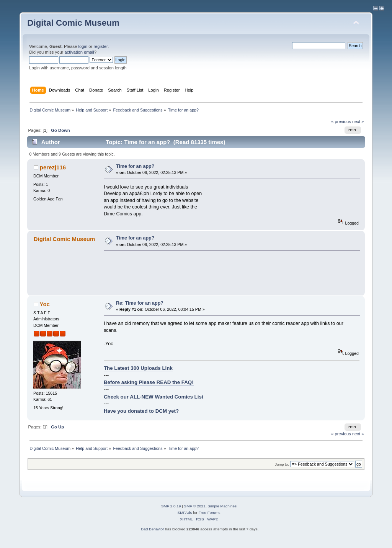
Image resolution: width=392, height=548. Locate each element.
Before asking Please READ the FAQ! (149, 382)
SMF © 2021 (195, 506)
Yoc (45, 304)
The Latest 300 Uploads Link (138, 368)
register (100, 46)
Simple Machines (222, 506)
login (83, 46)
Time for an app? (135, 166)
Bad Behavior (152, 529)
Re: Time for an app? (140, 303)
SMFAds (185, 513)
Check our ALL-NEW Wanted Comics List (154, 397)
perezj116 (53, 167)
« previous (341, 121)
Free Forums (209, 513)
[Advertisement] (243, 273)
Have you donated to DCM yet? (141, 411)
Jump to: (282, 464)
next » (358, 121)
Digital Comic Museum (73, 23)
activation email (79, 52)
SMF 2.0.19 (171, 506)
